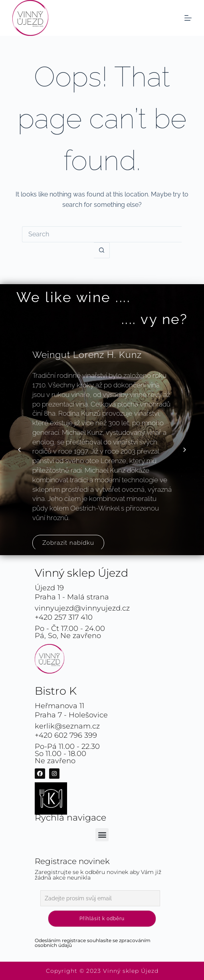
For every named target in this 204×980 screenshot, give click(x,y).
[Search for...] (102, 234)
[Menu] (188, 18)
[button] (19, 450)
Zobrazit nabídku (68, 543)
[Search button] (102, 250)
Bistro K (56, 691)
